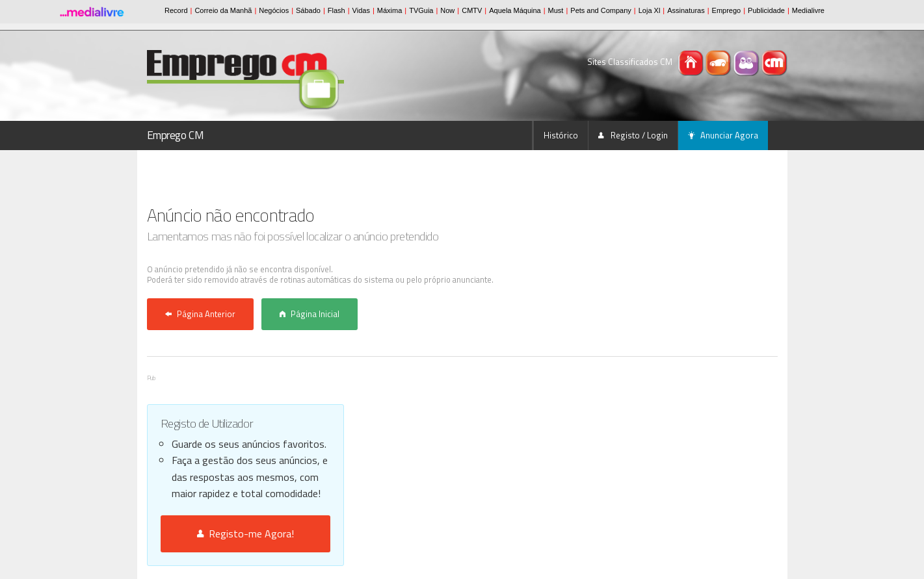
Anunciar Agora (723, 135)
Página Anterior (200, 314)
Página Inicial (310, 314)
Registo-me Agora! (245, 534)
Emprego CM (176, 135)
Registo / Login (633, 135)
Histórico (561, 135)
